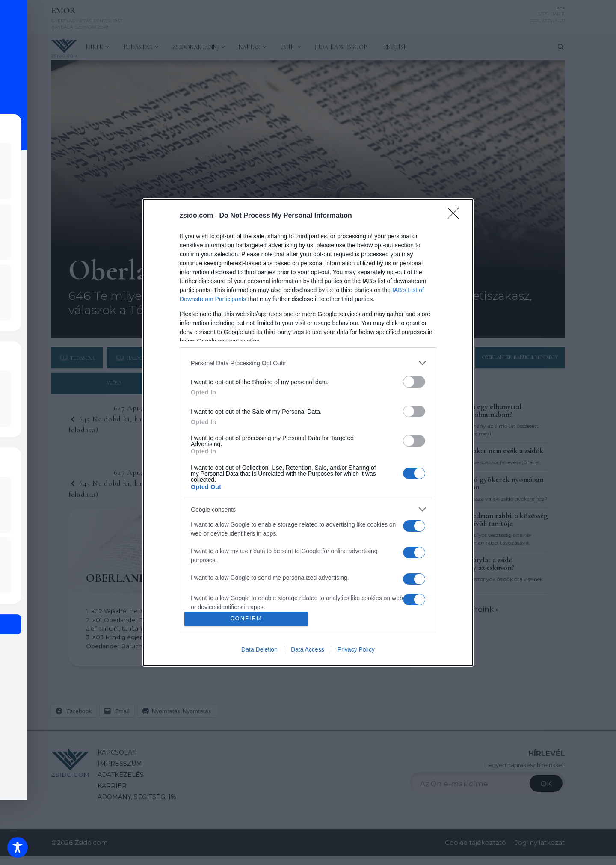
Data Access (308, 649)
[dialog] (308, 432)
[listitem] (308, 363)
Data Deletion (259, 649)
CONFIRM (246, 619)
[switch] (414, 382)
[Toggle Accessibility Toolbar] (18, 847)
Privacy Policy (356, 649)
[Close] (456, 216)
